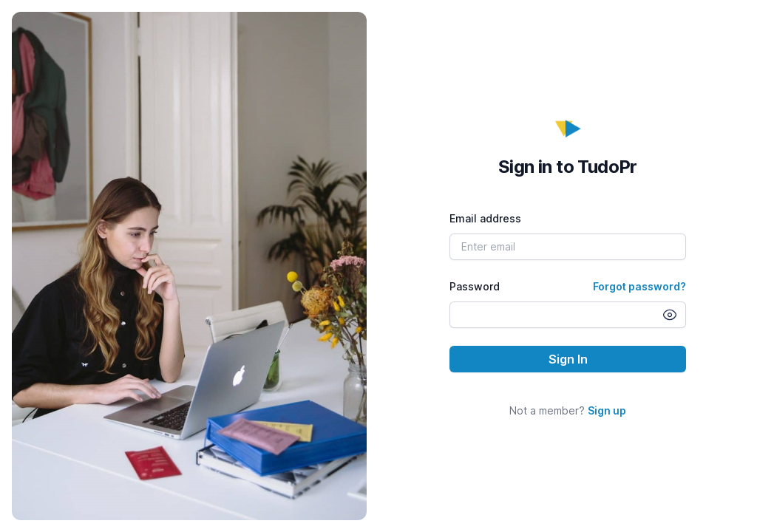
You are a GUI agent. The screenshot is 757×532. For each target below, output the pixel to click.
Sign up (607, 410)
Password (475, 286)
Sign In (568, 359)
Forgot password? (639, 286)
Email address (485, 218)
